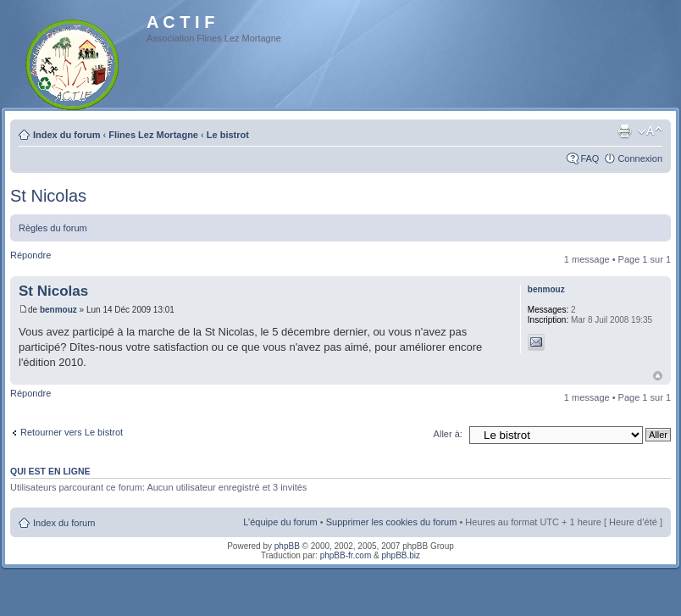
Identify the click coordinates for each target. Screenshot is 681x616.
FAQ (590, 158)
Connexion (640, 158)
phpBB (287, 546)
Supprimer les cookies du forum (392, 522)
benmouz (58, 310)
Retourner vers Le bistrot (72, 432)
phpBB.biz (401, 555)
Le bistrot (228, 135)
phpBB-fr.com (346, 555)
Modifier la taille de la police (650, 131)
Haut (658, 376)
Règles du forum (53, 228)
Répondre (30, 255)
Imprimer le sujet (624, 131)
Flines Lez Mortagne (153, 135)
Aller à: (448, 434)
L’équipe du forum (280, 522)
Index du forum (66, 135)
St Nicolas (48, 196)
